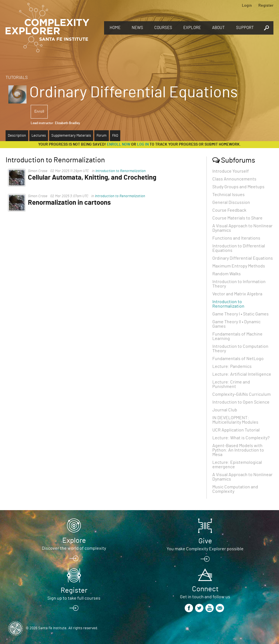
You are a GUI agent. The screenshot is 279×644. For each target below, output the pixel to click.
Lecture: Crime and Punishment (231, 384)
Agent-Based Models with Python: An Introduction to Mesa (238, 450)
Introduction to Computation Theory (240, 349)
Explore (192, 28)
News (137, 28)
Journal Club (225, 410)
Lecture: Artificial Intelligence (242, 374)
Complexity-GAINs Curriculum (241, 394)
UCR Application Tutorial (236, 430)
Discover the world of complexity (74, 548)
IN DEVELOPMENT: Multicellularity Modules (235, 420)
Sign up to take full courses (74, 598)
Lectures (39, 136)
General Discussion (231, 202)
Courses (163, 28)
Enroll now (119, 144)
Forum (102, 136)
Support (245, 28)
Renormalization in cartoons (69, 203)
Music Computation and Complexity (235, 489)
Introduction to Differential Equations (239, 248)
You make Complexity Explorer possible (205, 549)
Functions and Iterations (236, 238)
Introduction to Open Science (241, 402)
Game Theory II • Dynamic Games (236, 324)
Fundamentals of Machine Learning (237, 336)
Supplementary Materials (71, 136)
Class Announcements (234, 179)
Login (247, 6)
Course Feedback (229, 210)
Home (115, 28)
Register (266, 6)
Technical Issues (229, 195)
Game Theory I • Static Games (240, 314)
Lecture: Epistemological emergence (237, 465)
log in (143, 144)
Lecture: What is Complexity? (241, 438)
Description (17, 136)
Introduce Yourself (231, 171)
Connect (205, 589)
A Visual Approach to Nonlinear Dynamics (242, 228)
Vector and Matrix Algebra (237, 294)
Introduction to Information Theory (239, 284)
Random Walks (227, 274)
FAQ (115, 136)
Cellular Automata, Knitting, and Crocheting (92, 178)
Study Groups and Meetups (238, 187)
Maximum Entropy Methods (239, 266)
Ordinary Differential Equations (243, 258)
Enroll (39, 112)
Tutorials (17, 78)
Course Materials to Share (237, 218)
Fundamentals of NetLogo (238, 359)
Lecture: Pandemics (232, 366)
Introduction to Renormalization (121, 171)
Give (205, 541)
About (218, 28)
